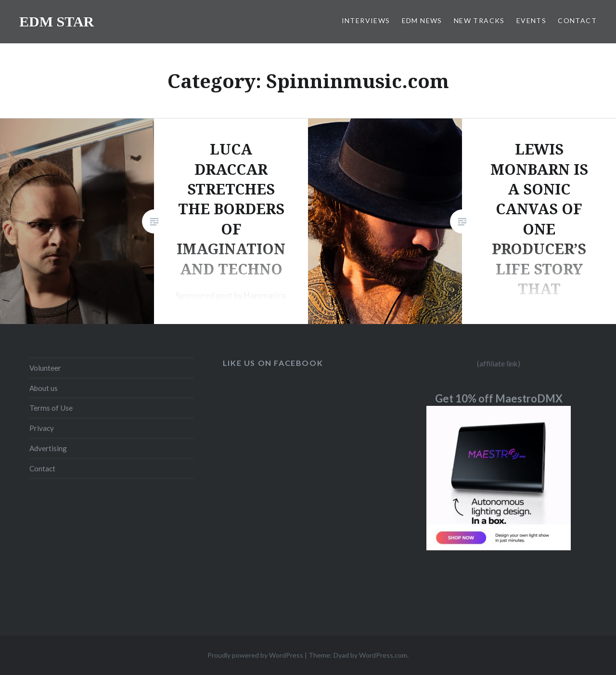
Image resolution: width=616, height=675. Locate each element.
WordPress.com (383, 655)
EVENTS (531, 20)
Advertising (48, 448)
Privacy (42, 428)
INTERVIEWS (366, 20)
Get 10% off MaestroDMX (499, 398)
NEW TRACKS (479, 20)
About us (44, 388)
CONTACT (577, 20)
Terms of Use (51, 408)
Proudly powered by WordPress (255, 655)
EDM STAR (57, 21)
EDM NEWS (422, 20)
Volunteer (45, 368)
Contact (42, 468)
